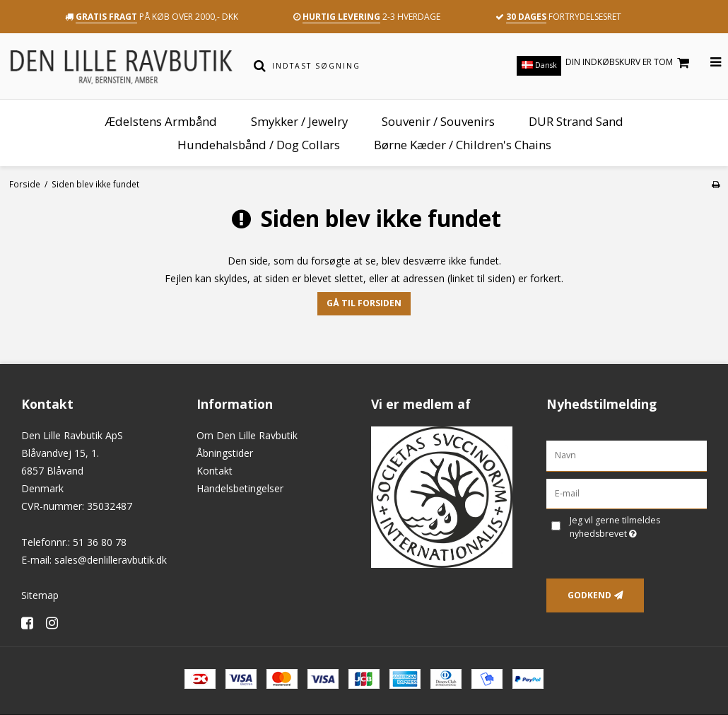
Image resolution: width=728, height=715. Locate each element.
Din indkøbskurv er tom (629, 63)
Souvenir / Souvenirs (438, 121)
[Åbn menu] (707, 63)
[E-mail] (627, 493)
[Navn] (627, 454)
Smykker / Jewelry (299, 121)
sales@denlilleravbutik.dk (111, 560)
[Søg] (259, 66)
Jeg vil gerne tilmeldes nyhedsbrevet (637, 527)
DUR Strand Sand (576, 121)
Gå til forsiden (364, 303)
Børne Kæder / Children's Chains (463, 145)
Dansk (539, 65)
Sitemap (40, 595)
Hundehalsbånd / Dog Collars (259, 145)
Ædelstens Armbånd (161, 121)
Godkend (589, 595)
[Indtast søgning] (374, 66)
